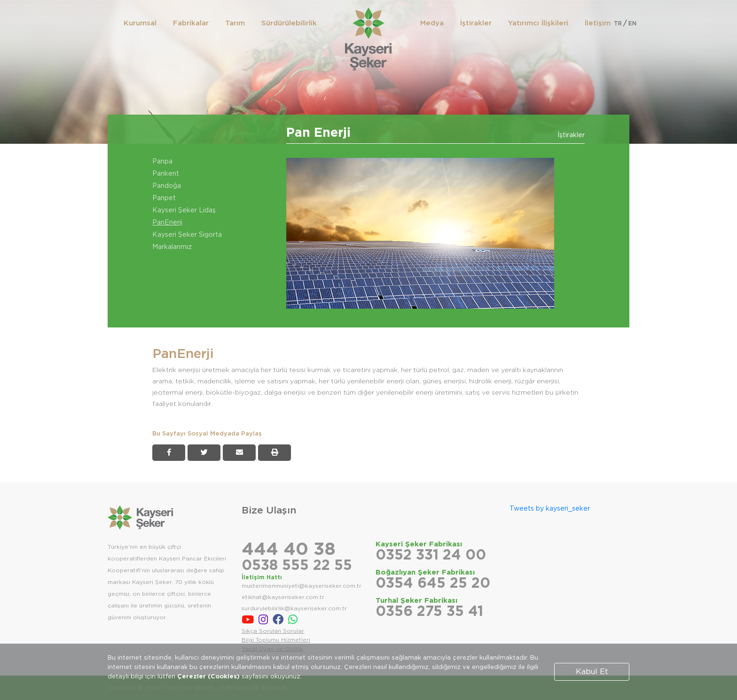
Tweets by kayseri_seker (550, 509)
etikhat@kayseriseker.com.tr (283, 597)
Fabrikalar (191, 23)
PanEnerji (167, 223)
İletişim (598, 23)
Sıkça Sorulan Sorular (273, 631)
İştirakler (476, 23)
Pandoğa (167, 186)
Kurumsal (140, 23)
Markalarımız (172, 247)
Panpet (164, 198)
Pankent (166, 174)
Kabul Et (592, 672)
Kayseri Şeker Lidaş (184, 210)
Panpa (162, 162)
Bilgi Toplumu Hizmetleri (276, 640)
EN (632, 23)
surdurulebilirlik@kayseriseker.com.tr (294, 608)
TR (618, 23)
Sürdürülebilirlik (289, 23)
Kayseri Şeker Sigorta (187, 235)
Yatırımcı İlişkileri (538, 23)
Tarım (235, 23)
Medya (432, 23)
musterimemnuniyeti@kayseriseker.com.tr (302, 586)
